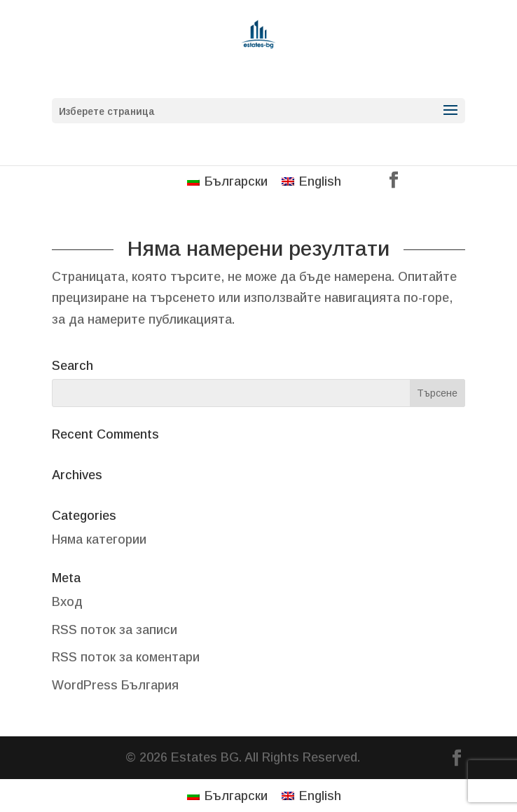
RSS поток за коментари (126, 657)
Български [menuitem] (236, 181)
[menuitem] (227, 181)
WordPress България (115, 685)
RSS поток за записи (115, 630)
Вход (67, 602)
